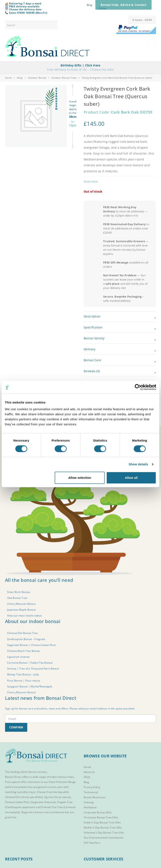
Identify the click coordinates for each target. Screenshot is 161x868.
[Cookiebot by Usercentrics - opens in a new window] (138, 387)
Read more (91, 181)
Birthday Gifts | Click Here (80, 65)
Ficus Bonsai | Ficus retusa (24, 681)
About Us (89, 772)
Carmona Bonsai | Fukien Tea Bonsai (30, 663)
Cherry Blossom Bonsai (21, 604)
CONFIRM (16, 727)
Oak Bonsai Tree (17, 598)
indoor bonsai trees (62, 777)
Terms (103, 8)
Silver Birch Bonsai (19, 592)
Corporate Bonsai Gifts (98, 812)
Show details (138, 464)
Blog (90, 5)
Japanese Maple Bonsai (21, 610)
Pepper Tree (65, 802)
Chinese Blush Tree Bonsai (24, 651)
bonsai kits (62, 812)
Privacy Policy (92, 787)
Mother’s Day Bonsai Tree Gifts (103, 828)
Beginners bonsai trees (36, 812)
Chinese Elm (13, 797)
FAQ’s (87, 777)
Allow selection (80, 478)
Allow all (131, 478)
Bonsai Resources (95, 797)
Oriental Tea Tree (52, 807)
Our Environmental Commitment (103, 838)
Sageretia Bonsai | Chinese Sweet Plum (31, 645)
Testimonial (91, 792)
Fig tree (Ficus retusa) (58, 797)
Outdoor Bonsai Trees (64, 78)
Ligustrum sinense (18, 657)
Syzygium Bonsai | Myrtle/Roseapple (30, 686)
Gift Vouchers (92, 843)
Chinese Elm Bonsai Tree (22, 633)
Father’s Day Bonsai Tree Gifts (102, 822)
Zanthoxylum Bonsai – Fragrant (26, 639)
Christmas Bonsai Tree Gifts (101, 817)
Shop (20, 78)
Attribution (90, 807)
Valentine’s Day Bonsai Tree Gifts (104, 833)
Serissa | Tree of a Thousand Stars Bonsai (33, 669)
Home (8, 78)
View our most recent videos (24, 616)
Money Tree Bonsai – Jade (23, 674)
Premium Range (66, 782)
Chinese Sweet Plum (17, 802)
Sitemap (89, 802)
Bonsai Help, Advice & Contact (123, 5)
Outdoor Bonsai (37, 78)
